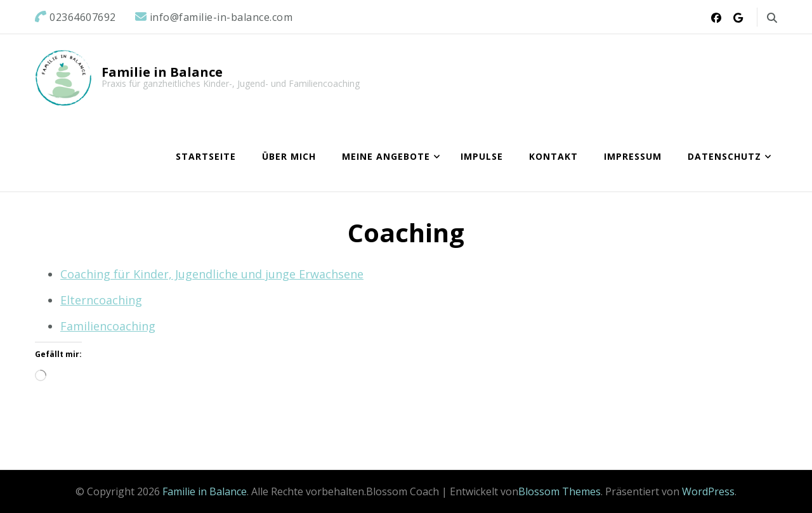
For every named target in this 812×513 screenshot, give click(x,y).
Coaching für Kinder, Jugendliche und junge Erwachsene (212, 274)
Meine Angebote (386, 156)
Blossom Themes (560, 491)
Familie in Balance (162, 72)
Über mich (289, 156)
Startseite (206, 156)
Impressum (633, 156)
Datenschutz (724, 156)
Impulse (482, 156)
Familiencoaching (108, 326)
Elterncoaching (101, 300)
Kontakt (553, 156)
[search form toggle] (772, 18)
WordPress (708, 491)
